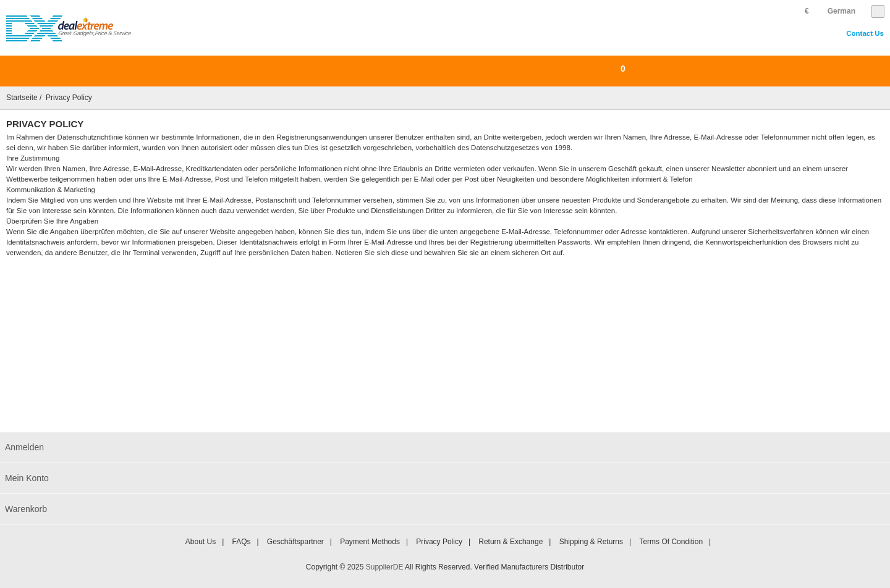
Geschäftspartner (295, 542)
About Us (201, 542)
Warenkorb (26, 509)
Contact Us (865, 33)
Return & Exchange (511, 542)
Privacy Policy (439, 542)
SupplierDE (385, 567)
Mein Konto (27, 478)
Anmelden (24, 447)
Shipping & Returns (591, 542)
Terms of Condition (671, 542)
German (841, 11)
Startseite (22, 98)
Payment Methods (370, 542)
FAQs (241, 542)
